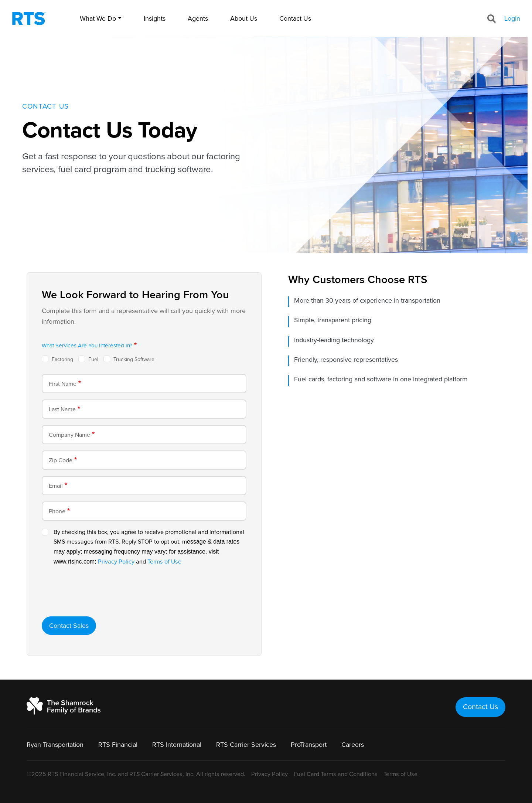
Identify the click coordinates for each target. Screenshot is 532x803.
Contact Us (295, 18)
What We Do (98, 18)
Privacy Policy (116, 562)
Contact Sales (69, 626)
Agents (198, 18)
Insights (155, 18)
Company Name (69, 435)
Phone (57, 511)
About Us (244, 18)
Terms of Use (164, 562)
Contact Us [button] (480, 707)
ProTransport (309, 745)
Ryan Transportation (55, 745)
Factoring (62, 359)
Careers (353, 745)
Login (512, 18)
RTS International (177, 745)
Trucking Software (134, 359)
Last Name (62, 409)
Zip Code (61, 460)
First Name (63, 384)
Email (56, 486)
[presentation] (98, 596)
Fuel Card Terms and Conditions (336, 774)
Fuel (93, 359)
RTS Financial (118, 745)
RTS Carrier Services (246, 745)
